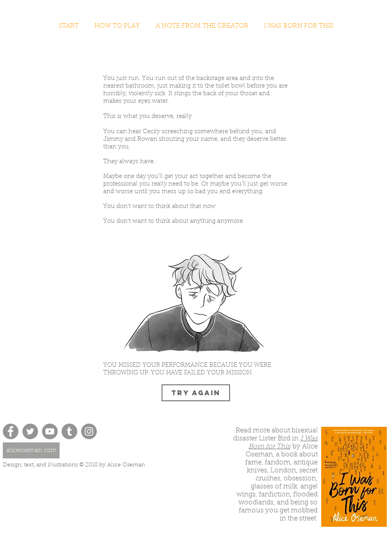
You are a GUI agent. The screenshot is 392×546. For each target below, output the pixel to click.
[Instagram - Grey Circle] (89, 431)
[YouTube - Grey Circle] (50, 431)
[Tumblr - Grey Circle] (69, 431)
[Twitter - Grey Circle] (30, 431)
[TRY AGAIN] (196, 393)
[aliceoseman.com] (31, 450)
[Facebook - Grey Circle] (11, 431)
